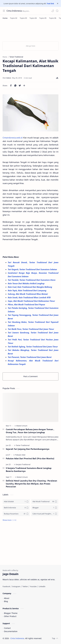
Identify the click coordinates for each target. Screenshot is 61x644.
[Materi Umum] (22, 426)
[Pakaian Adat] (20, 455)
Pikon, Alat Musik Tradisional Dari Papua (27, 304)
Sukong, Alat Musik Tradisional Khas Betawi (28, 294)
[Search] (57, 11)
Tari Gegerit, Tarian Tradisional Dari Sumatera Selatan (33, 269)
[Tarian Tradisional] (23, 445)
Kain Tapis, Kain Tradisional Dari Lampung (27, 290)
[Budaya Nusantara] (16, 514)
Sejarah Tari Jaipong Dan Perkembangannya (28, 449)
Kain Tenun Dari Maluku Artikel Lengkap (26, 283)
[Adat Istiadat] (16, 502)
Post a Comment (30, 376)
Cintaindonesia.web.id (12, 138)
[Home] (5, 18)
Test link (50, 4)
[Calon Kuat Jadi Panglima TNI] (45, 514)
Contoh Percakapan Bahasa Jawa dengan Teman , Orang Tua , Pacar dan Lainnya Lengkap (30, 431)
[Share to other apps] (24, 86)
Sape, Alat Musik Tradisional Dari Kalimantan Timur (32, 301)
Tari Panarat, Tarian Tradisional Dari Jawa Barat (30, 357)
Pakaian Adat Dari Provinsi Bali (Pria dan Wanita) (30, 458)
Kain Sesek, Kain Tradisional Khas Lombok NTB (29, 297)
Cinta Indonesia (14, 11)
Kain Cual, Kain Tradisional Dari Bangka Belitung (30, 287)
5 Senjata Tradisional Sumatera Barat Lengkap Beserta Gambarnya (29, 470)
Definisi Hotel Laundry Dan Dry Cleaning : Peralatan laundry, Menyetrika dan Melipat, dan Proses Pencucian (31, 484)
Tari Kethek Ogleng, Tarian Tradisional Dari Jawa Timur (33, 347)
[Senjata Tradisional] (23, 464)
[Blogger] (45, 508)
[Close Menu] (58, 4)
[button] (53, 11)
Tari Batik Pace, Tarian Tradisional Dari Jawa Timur (31, 329)
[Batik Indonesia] (16, 508)
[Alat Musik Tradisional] (45, 502)
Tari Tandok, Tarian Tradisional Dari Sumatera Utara (32, 280)
